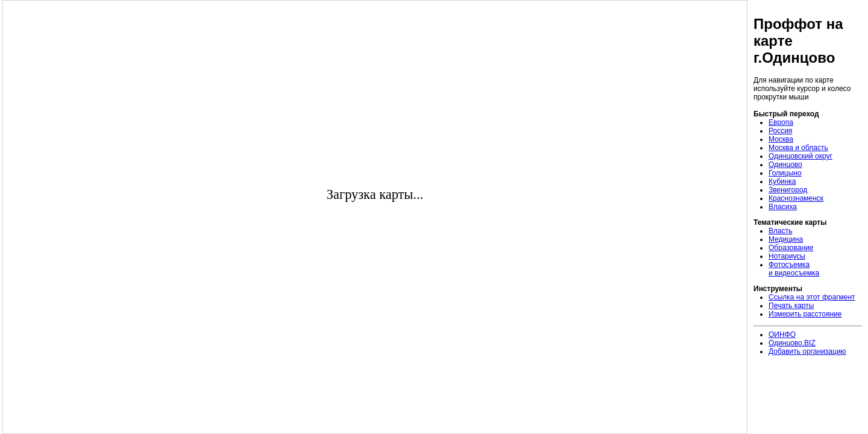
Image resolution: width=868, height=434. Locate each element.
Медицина (786, 239)
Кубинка (782, 181)
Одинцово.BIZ (792, 343)
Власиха (783, 207)
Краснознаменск (796, 198)
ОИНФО (782, 335)
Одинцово (785, 165)
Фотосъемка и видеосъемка (794, 269)
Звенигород (788, 190)
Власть (780, 231)
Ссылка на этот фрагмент (812, 297)
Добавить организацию (807, 351)
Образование (791, 248)
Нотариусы (787, 256)
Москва (781, 139)
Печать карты (791, 306)
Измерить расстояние (805, 314)
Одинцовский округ (800, 156)
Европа (781, 122)
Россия (780, 131)
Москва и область (798, 148)
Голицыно (785, 173)
